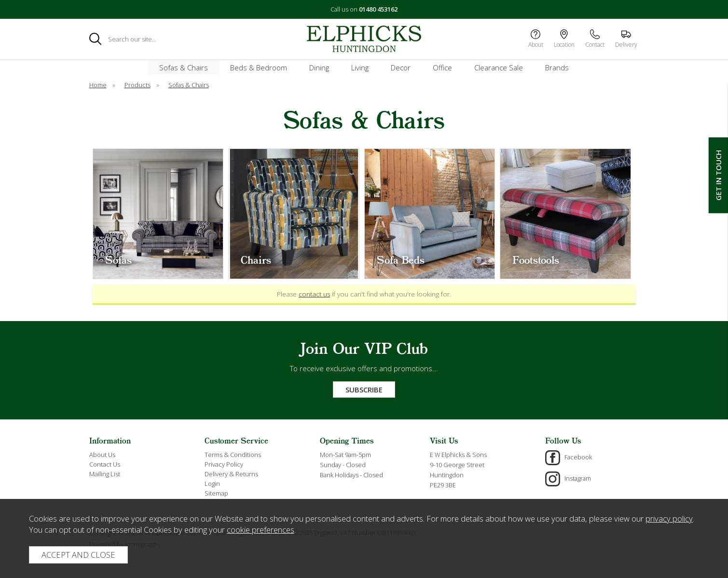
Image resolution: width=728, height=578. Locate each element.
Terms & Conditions (233, 455)
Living (360, 67)
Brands (557, 67)
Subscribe (364, 390)
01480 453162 (378, 9)
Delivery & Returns (231, 474)
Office (442, 67)
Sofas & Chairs (184, 67)
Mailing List (105, 474)
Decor (401, 67)
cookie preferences (261, 530)
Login (212, 484)
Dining (319, 67)
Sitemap (216, 493)
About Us (102, 455)
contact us (314, 294)
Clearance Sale (499, 67)
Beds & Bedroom (259, 67)
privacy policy (669, 518)
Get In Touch (718, 175)
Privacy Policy (224, 464)
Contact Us (105, 464)
